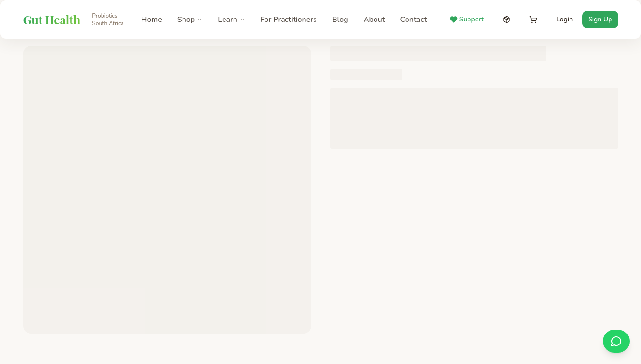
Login (565, 19)
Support (467, 19)
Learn (231, 20)
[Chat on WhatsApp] (616, 341)
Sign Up (600, 19)
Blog (340, 20)
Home (152, 20)
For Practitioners (289, 20)
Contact (414, 20)
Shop (190, 20)
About (374, 20)
